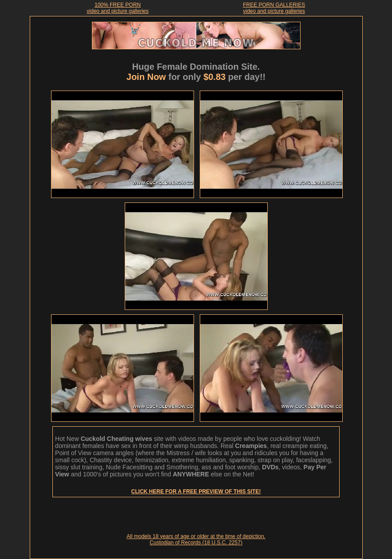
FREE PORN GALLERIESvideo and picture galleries (274, 8)
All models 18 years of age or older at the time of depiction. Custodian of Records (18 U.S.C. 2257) (196, 539)
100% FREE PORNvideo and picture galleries (117, 8)
